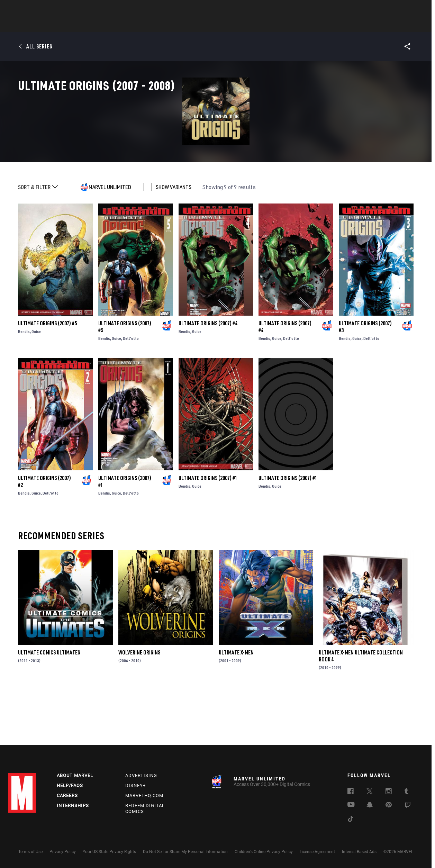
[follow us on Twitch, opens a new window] (408, 806)
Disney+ (135, 785)
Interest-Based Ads (359, 852)
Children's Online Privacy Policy (264, 852)
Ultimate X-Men (236, 702)
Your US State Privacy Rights (109, 852)
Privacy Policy (63, 852)
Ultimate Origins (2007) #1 (125, 531)
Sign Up (56, 9)
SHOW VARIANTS (174, 236)
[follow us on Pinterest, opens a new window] (389, 805)
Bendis (24, 381)
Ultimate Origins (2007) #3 (365, 376)
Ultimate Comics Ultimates (49, 702)
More (319, 25)
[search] (415, 9)
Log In (34, 9)
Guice (36, 381)
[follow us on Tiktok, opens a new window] (351, 820)
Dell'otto (131, 388)
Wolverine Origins (139, 702)
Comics (139, 25)
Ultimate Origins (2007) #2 (44, 531)
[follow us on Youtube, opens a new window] (351, 805)
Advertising (141, 775)
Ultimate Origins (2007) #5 (47, 373)
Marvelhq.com (144, 795)
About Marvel (75, 775)
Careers (67, 795)
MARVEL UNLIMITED (110, 236)
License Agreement (317, 852)
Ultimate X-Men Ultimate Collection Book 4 (361, 705)
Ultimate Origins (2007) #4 (208, 373)
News (113, 25)
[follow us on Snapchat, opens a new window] (370, 806)
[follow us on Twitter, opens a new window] (370, 792)
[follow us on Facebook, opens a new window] (351, 792)
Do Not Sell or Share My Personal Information (185, 852)
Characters (173, 25)
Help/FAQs (70, 785)
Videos (293, 25)
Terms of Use (30, 852)
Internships (73, 806)
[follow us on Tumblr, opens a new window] (406, 792)
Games (266, 25)
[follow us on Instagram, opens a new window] (389, 792)
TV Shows (237, 25)
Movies (206, 25)
